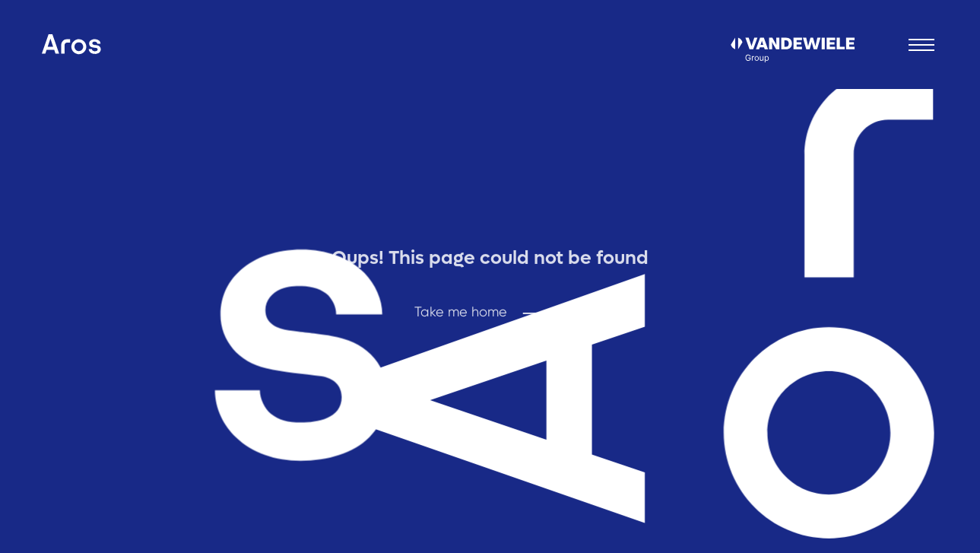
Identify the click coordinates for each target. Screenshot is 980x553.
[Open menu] (921, 45)
